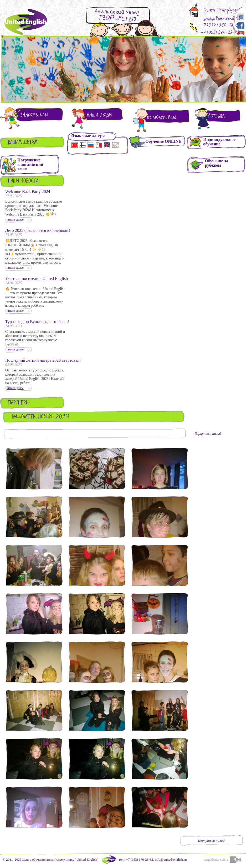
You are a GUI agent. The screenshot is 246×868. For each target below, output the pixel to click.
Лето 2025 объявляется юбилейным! (38, 230)
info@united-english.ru (171, 859)
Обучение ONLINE (163, 141)
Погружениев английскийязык (30, 164)
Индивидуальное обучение (219, 142)
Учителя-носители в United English (37, 279)
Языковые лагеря (88, 136)
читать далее (15, 219)
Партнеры (19, 403)
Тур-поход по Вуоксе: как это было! (37, 322)
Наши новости (23, 181)
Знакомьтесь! (34, 115)
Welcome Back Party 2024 (28, 192)
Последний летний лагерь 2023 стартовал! (43, 360)
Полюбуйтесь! (161, 118)
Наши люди (99, 115)
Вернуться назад (208, 434)
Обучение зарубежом (216, 163)
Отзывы (218, 116)
